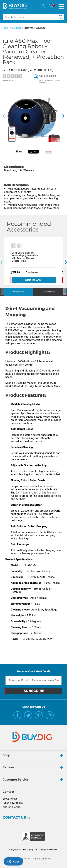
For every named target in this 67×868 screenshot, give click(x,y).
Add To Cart (34, 280)
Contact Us (14, 817)
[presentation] (4, 116)
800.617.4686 (12, 807)
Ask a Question (47, 76)
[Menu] (62, 6)
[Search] (33, 17)
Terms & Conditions (42, 859)
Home (6, 28)
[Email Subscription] (33, 680)
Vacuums (16, 28)
